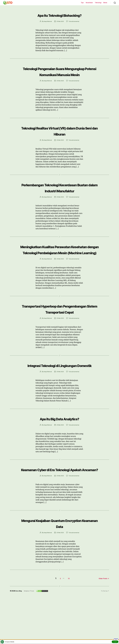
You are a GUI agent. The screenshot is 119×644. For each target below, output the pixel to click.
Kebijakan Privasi (30, 632)
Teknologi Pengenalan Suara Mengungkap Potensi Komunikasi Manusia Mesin (59, 74)
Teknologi (98, 3)
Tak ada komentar (74, 21)
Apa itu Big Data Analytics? (59, 454)
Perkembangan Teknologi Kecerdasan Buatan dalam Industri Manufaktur (59, 196)
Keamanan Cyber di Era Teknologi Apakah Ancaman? (59, 508)
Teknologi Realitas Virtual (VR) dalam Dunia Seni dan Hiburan (60, 136)
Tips (82, 3)
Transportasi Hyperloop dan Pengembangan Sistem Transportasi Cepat (59, 335)
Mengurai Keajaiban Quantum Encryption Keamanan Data (59, 565)
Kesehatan (89, 3)
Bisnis (105, 3)
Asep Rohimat (47, 21)
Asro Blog (19, 632)
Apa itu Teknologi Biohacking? (60, 15)
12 (67, 619)
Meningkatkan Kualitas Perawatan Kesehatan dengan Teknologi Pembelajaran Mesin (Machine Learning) (59, 267)
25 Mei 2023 (60, 21)
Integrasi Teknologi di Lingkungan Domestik (59, 398)
